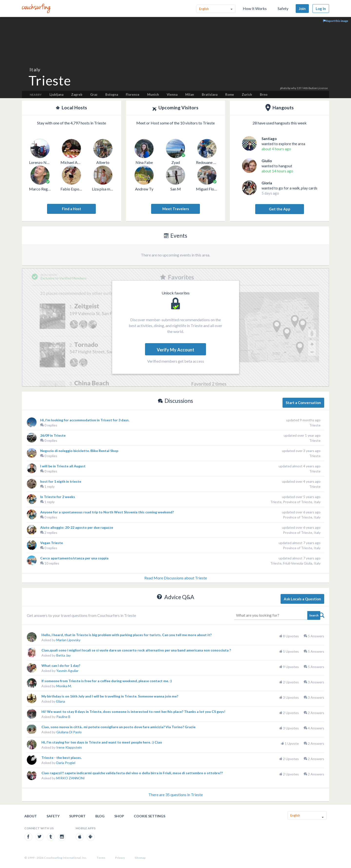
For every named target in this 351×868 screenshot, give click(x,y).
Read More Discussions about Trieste (176, 578)
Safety (283, 8)
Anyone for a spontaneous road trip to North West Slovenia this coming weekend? (107, 512)
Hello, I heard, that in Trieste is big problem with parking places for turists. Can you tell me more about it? (127, 635)
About (31, 816)
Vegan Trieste (52, 543)
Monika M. (64, 686)
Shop (119, 816)
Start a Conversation (303, 403)
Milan (190, 94)
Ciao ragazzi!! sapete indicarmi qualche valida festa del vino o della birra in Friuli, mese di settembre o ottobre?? (132, 773)
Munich (153, 94)
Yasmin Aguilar (67, 671)
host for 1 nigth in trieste (61, 481)
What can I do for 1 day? (61, 665)
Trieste (315, 425)
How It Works (255, 8)
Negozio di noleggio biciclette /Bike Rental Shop (79, 451)
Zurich (247, 94)
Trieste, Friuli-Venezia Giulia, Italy (295, 563)
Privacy (120, 858)
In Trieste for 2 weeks (58, 497)
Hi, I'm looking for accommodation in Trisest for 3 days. (85, 420)
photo (284, 88)
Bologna (112, 94)
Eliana (61, 701)
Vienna (172, 94)
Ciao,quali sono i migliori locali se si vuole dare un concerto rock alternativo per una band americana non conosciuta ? (136, 650)
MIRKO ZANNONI (71, 778)
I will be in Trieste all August (63, 466)
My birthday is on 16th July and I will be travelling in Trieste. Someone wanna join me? (110, 696)
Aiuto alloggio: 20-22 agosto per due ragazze (77, 527)
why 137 (296, 88)
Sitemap (140, 858)
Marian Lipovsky (68, 640)
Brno (264, 94)
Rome (230, 94)
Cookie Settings (150, 816)
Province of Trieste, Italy (302, 517)
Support (77, 816)
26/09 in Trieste (53, 435)
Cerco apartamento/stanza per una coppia (74, 558)
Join (302, 9)
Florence (133, 94)
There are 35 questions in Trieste (176, 795)
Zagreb (77, 94)
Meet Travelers (176, 209)
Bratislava (210, 94)
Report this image (336, 21)
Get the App (280, 209)
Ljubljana (56, 94)
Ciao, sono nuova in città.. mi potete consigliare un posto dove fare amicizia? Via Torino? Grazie (118, 727)
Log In (321, 9)
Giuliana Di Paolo (69, 732)
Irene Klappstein (69, 747)
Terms (101, 858)
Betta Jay (63, 655)
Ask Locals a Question (302, 599)
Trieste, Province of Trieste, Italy (295, 502)
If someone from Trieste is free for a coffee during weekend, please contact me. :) (107, 681)
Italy (35, 70)
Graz (94, 94)
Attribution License (316, 88)
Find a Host (72, 209)
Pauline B (63, 717)
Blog (100, 816)
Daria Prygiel (66, 763)
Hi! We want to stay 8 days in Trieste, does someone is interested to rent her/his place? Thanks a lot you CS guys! (133, 712)
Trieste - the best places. (62, 758)
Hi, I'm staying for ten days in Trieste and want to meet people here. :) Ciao (102, 742)
